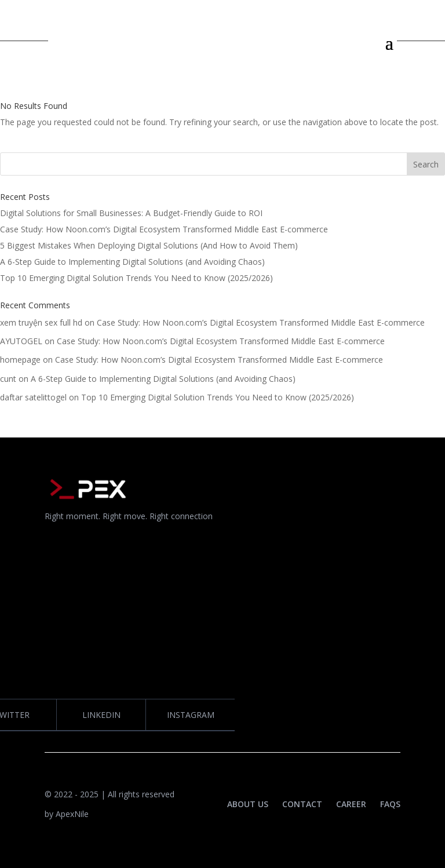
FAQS (390, 804)
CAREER (351, 804)
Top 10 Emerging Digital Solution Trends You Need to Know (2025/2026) (136, 278)
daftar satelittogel (33, 397)
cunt (8, 379)
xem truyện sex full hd (41, 322)
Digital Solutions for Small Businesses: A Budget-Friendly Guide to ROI (131, 213)
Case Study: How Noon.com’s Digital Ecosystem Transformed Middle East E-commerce (164, 229)
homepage (20, 360)
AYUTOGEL (21, 341)
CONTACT (302, 804)
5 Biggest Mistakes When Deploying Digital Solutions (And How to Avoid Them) (149, 245)
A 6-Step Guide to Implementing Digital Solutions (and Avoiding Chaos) (132, 262)
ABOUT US (248, 804)
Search (426, 164)
